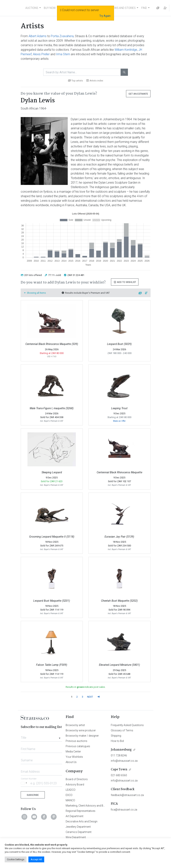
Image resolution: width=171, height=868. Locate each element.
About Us (71, 762)
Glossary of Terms (122, 730)
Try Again (105, 16)
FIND (144, 8)
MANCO (70, 800)
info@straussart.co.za (124, 761)
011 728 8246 (119, 755)
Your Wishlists (74, 757)
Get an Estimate (138, 94)
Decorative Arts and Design (82, 821)
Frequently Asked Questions (127, 725)
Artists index (95, 81)
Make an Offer (119, 421)
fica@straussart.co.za (124, 810)
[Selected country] (24, 783)
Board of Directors (77, 779)
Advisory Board (75, 784)
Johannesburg (121, 750)
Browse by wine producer (81, 730)
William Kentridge (126, 50)
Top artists (76, 81)
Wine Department (76, 837)
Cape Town (119, 770)
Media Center (73, 752)
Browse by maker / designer (82, 736)
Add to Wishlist (125, 282)
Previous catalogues (78, 746)
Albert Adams (38, 36)
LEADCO (71, 790)
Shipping (116, 736)
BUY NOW (50, 8)
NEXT (90, 697)
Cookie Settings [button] (16, 859)
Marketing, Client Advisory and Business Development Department (104, 806)
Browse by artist (75, 725)
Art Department (74, 816)
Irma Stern (63, 54)
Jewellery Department (78, 827)
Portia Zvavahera (62, 36)
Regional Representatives (81, 811)
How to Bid (117, 741)
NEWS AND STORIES (123, 8)
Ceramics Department (79, 832)
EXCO (69, 795)
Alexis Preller (41, 54)
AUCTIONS (32, 8)
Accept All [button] (36, 859)
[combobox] (41, 737)
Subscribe (33, 795)
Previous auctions (76, 741)
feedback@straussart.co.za (127, 795)
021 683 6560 (119, 775)
